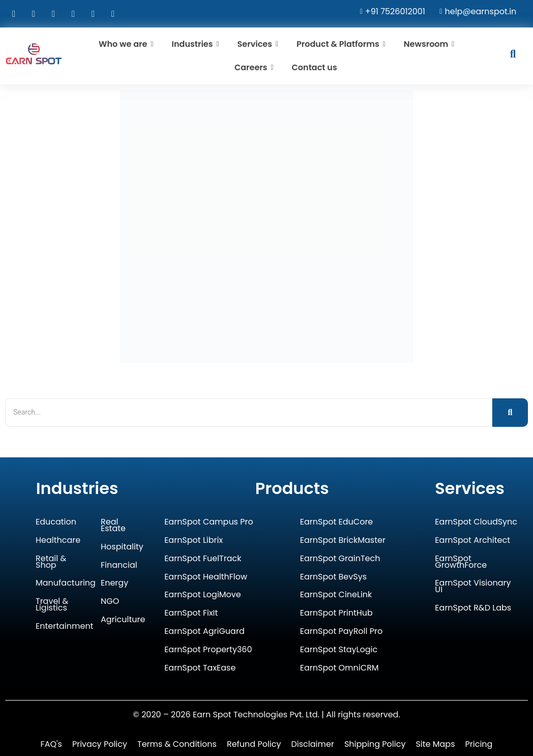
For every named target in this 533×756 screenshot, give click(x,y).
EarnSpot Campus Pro (209, 522)
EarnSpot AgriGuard (204, 632)
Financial (119, 565)
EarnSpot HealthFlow (206, 577)
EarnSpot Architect (472, 541)
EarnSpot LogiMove (203, 595)
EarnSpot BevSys (333, 577)
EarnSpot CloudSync (476, 522)
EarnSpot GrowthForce (461, 562)
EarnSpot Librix (194, 541)
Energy (114, 583)
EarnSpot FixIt (191, 613)
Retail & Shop (51, 562)
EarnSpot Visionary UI (473, 587)
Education (56, 522)
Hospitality (122, 547)
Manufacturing (66, 583)
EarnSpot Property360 (208, 650)
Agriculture (123, 620)
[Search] (249, 412)
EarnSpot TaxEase (200, 668)
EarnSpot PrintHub (336, 613)
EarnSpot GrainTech (340, 559)
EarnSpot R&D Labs (473, 608)
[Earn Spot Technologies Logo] (34, 54)
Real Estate (113, 526)
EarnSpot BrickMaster (343, 541)
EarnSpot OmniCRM (339, 668)
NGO (110, 602)
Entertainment (64, 627)
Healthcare (58, 541)
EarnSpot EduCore (337, 522)
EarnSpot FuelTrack (203, 559)
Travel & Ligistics (52, 605)
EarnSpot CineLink (336, 595)
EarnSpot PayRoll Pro (341, 632)
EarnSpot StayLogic (339, 650)
